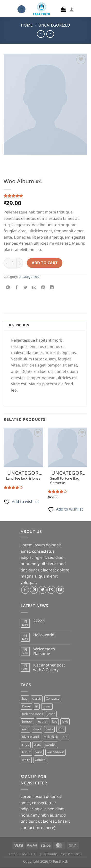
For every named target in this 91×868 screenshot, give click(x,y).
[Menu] (21, 9)
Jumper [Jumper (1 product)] (27, 722)
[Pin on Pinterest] (43, 288)
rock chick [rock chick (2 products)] (51, 737)
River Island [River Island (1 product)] (30, 737)
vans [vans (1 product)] (39, 752)
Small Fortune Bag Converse (65, 481)
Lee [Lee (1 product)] (55, 722)
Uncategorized (54, 25)
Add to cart (45, 263)
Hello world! (44, 635)
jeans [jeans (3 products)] (51, 714)
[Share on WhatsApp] (8, 288)
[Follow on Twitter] (43, 590)
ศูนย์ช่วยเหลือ (49, 854)
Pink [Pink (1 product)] (61, 729)
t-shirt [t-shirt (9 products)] (26, 752)
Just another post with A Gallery (49, 668)
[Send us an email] (51, 590)
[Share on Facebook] (17, 288)
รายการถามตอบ (71, 854)
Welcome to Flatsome (44, 652)
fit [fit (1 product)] (37, 706)
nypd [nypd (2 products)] (37, 729)
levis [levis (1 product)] (65, 722)
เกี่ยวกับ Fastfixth (23, 854)
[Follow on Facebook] (25, 590)
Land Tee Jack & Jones (23, 479)
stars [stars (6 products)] (37, 745)
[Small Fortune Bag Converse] (68, 448)
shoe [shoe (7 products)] (26, 745)
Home (27, 25)
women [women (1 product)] (40, 760)
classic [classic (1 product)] (37, 699)
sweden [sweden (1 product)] (51, 745)
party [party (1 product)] (49, 729)
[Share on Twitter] (26, 288)
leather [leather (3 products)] (42, 722)
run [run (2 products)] (65, 737)
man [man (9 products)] (25, 729)
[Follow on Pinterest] (60, 590)
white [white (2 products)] (26, 760)
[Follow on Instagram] (34, 590)
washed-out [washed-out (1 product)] (55, 752)
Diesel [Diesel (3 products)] (26, 706)
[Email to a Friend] (34, 288)
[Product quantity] (13, 263)
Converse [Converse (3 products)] (53, 699)
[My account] (72, 9)
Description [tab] (18, 325)
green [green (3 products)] (47, 706)
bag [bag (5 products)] (25, 699)
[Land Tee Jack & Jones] (23, 448)
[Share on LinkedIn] (52, 288)
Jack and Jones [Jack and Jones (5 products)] (33, 714)
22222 (39, 621)
